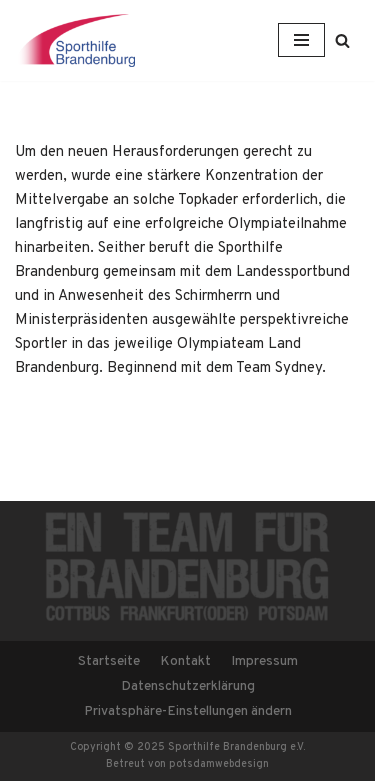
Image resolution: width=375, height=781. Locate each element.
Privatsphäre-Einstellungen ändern (188, 711)
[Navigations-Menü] (301, 40)
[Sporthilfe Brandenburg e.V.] (75, 40)
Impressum (264, 661)
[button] (342, 40)
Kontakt (185, 661)
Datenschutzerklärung (188, 686)
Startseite (109, 661)
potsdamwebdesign (219, 764)
